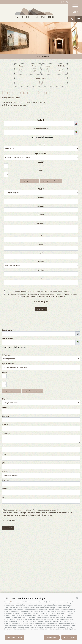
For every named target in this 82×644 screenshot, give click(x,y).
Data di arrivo (40, 120)
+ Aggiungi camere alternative (51, 181)
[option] (41, 38)
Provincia (6, 480)
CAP (41, 253)
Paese (40, 261)
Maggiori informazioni (14, 637)
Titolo (40, 189)
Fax (41, 279)
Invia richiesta (41, 309)
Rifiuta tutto (52, 637)
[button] (77, 598)
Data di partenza (40, 129)
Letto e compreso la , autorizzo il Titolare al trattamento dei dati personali (42, 291)
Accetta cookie (69, 637)
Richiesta (45, 56)
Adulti (40, 162)
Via (41, 236)
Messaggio (41, 223)
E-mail (40, 215)
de (62, 2)
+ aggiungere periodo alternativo (41, 137)
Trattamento (41, 145)
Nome (40, 197)
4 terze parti (14, 602)
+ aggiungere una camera (30, 181)
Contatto (36, 56)
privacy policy (32, 291)
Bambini (41, 171)
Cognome (40, 206)
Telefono (41, 270)
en (67, 2)
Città (41, 244)
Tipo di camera (40, 153)
